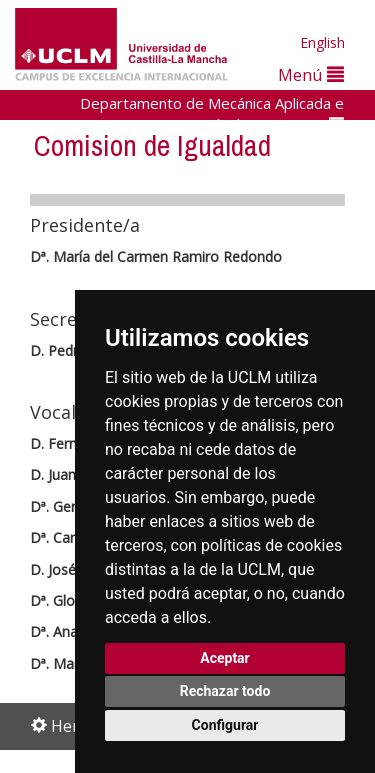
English (322, 42)
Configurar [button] (225, 725)
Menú (311, 74)
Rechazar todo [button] (225, 691)
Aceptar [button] (225, 658)
